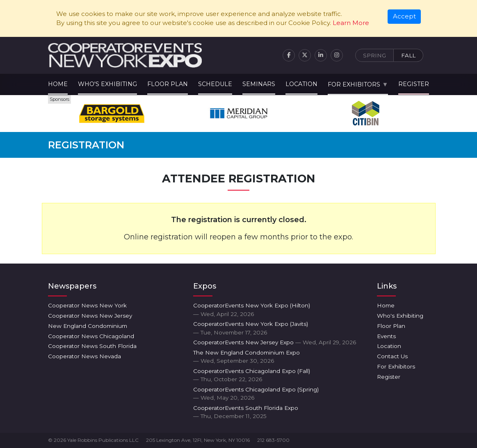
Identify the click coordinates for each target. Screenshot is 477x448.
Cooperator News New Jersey (90, 316)
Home (58, 84)
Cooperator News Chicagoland (91, 336)
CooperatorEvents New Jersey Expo (275, 342)
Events (386, 336)
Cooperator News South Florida (92, 346)
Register (414, 84)
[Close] (404, 17)
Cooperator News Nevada (84, 356)
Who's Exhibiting (107, 84)
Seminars (259, 84)
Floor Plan (168, 84)
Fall (408, 55)
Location (301, 84)
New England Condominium (88, 326)
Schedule (215, 84)
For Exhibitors (354, 84)
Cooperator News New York (87, 305)
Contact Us (392, 356)
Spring (374, 55)
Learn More (351, 23)
